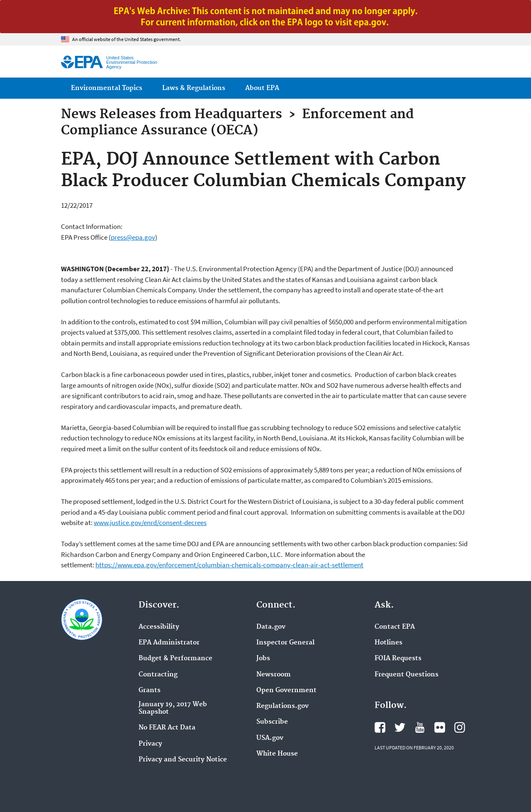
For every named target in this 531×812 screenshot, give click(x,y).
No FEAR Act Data (167, 728)
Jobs (263, 659)
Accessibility (159, 627)
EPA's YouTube (420, 727)
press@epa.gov (133, 237)
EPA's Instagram (460, 727)
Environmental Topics (107, 88)
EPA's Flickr (440, 727)
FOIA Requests (398, 659)
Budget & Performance (175, 659)
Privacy (150, 744)
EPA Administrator (169, 643)
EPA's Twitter (400, 727)
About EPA (262, 88)
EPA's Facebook (380, 727)
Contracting (158, 675)
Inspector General (285, 643)
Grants (150, 690)
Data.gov (271, 627)
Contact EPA (395, 627)
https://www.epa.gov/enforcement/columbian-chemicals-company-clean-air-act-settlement (229, 565)
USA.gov (270, 738)
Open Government (286, 690)
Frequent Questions (407, 675)
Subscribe (272, 722)
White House (277, 754)
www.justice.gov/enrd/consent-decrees (150, 523)
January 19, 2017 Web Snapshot (173, 708)
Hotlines (389, 643)
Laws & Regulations (194, 88)
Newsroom (274, 675)
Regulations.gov (283, 706)
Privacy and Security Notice (183, 760)
